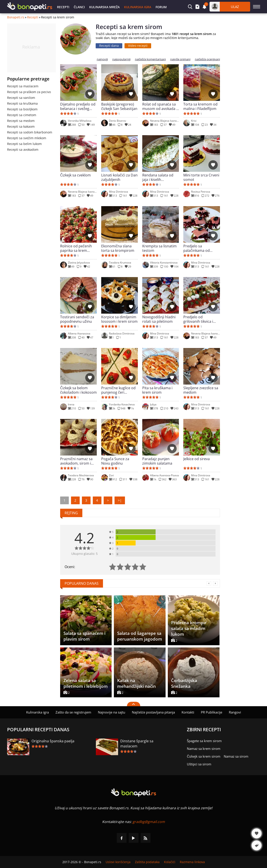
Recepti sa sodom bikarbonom (30, 132)
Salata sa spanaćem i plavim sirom (84, 636)
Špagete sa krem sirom (204, 741)
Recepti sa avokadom (23, 150)
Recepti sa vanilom (21, 98)
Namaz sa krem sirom (204, 749)
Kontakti (188, 712)
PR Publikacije (212, 712)
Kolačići (170, 862)
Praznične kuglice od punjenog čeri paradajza (118, 390)
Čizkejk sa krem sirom (204, 756)
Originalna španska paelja (53, 741)
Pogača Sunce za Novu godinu (115, 461)
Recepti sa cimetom (22, 115)
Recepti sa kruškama (22, 103)
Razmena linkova (192, 862)
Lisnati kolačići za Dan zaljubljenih (119, 177)
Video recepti (138, 46)
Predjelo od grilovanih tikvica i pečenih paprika (198, 319)
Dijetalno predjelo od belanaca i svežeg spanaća (78, 106)
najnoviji (102, 59)
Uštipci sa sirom (199, 764)
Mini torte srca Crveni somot (201, 177)
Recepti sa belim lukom (24, 144)
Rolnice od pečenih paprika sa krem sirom (76, 248)
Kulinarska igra (138, 7)
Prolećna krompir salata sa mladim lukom (189, 628)
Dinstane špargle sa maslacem (137, 744)
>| (120, 500)
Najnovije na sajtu (112, 712)
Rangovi (235, 712)
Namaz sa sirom (236, 756)
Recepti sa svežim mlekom (27, 138)
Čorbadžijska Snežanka (184, 683)
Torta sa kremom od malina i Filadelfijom (200, 106)
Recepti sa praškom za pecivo (29, 92)
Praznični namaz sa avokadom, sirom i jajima (76, 461)
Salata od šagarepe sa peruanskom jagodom (140, 636)
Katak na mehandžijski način (136, 683)
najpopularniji (121, 59)
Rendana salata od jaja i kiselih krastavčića (158, 177)
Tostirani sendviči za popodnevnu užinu (77, 319)
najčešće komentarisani (150, 59)
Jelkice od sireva (197, 459)
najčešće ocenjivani (207, 59)
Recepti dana (109, 46)
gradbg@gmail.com (149, 822)
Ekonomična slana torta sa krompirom (118, 248)
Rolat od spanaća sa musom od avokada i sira (160, 106)
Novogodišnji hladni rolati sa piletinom (159, 319)
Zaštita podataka (147, 862)
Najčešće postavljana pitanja (153, 712)
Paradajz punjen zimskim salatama (157, 461)
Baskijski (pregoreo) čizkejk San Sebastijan (119, 106)
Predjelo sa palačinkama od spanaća (197, 248)
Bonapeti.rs (16, 17)
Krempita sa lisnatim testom (159, 248)
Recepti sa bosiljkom (22, 109)
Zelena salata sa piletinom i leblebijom (86, 683)
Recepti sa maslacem (23, 86)
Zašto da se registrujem (73, 712)
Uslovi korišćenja (118, 862)
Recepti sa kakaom (21, 126)
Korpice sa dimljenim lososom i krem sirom (119, 319)
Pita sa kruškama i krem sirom (157, 390)
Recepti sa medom (21, 121)
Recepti (63, 7)
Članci (79, 7)
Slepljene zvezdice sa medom (201, 390)
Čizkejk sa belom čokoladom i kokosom (78, 390)
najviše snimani (180, 59)
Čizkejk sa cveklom (75, 175)
